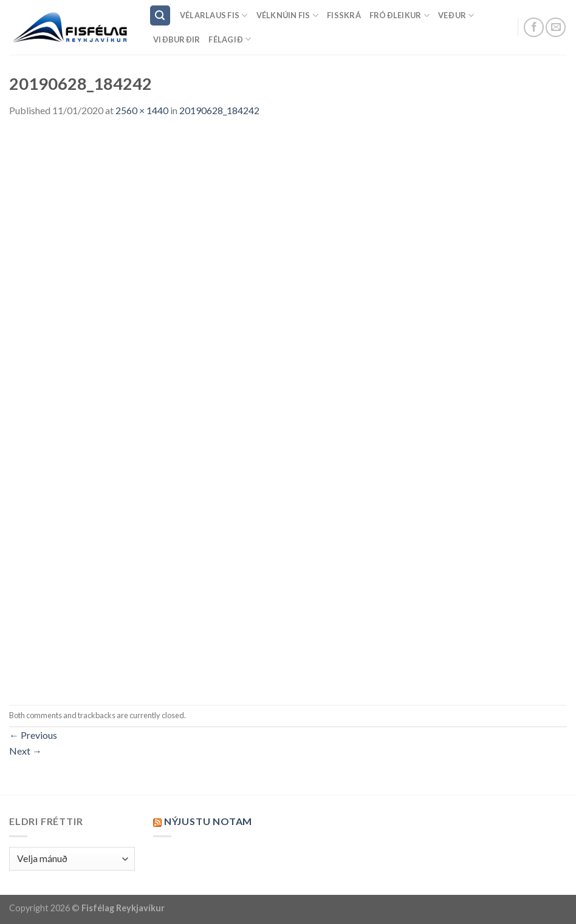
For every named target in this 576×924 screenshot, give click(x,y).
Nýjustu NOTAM (208, 821)
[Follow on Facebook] (534, 28)
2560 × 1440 (142, 110)
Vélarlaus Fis (214, 15)
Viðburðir (177, 39)
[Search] (160, 15)
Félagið (230, 39)
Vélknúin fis (288, 15)
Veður (456, 15)
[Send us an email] (556, 28)
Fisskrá (344, 15)
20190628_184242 (219, 110)
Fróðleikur (399, 15)
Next (26, 751)
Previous (33, 735)
